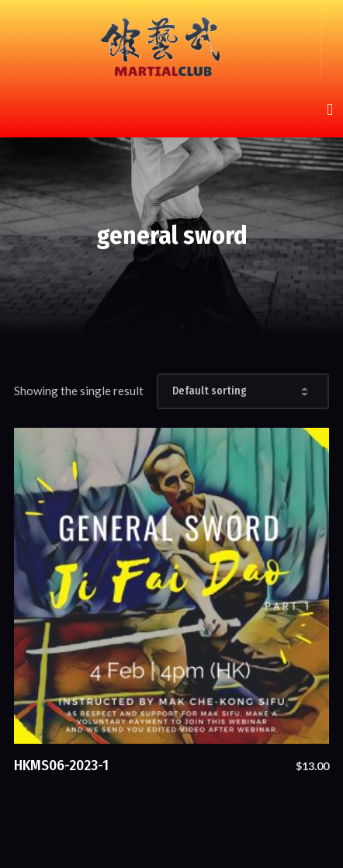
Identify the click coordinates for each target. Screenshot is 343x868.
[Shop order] (243, 391)
